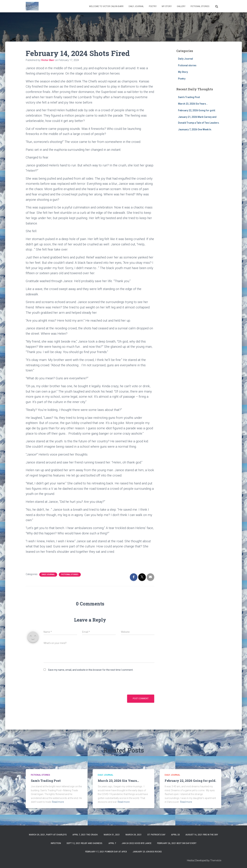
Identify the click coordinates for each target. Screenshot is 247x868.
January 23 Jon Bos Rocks (147, 852)
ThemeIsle (216, 860)
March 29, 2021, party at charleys (48, 835)
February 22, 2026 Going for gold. (197, 110)
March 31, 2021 (112, 835)
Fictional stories (200, 6)
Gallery (181, 6)
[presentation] (70, 683)
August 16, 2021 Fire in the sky (202, 835)
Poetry (153, 6)
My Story (167, 6)
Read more (58, 802)
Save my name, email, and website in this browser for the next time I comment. (91, 670)
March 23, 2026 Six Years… (193, 104)
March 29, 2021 (134, 835)
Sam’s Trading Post (189, 97)
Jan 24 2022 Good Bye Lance (137, 843)
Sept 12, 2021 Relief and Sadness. (85, 843)
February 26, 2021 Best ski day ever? (177, 843)
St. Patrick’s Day (156, 835)
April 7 (112, 843)
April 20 (175, 835)
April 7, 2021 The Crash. (85, 835)
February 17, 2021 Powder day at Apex (106, 852)
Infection (56, 843)
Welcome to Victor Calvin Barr (106, 6)
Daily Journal (136, 6)
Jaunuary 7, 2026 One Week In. (195, 129)
